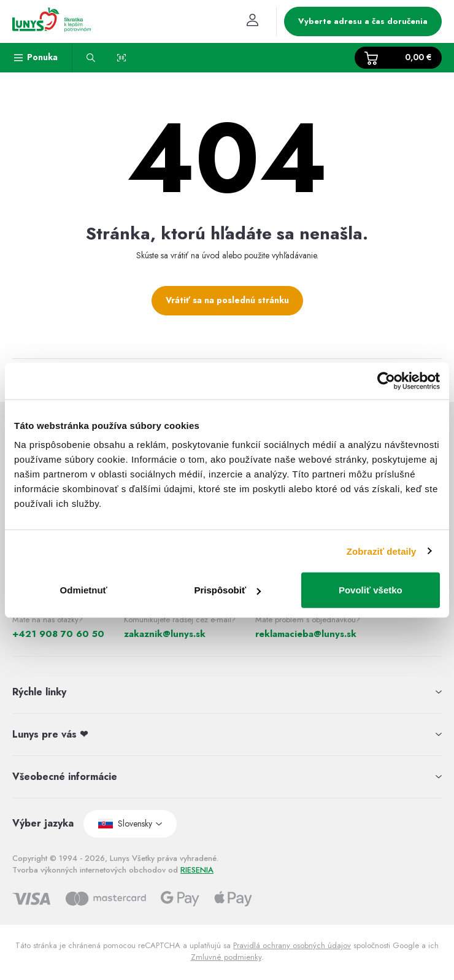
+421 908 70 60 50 (58, 634)
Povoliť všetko (371, 590)
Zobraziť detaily (382, 551)
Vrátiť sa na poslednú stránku (227, 300)
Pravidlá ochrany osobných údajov (292, 945)
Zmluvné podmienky (226, 957)
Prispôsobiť (227, 590)
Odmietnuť (84, 590)
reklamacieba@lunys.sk (306, 634)
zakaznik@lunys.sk (165, 634)
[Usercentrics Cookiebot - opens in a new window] (386, 380)
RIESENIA (197, 870)
